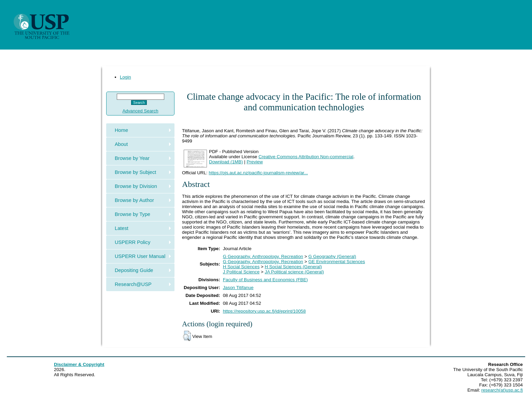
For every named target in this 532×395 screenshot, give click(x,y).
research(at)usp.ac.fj (502, 390)
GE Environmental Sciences (337, 262)
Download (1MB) (226, 162)
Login (125, 77)
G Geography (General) (332, 256)
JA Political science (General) (294, 272)
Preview (255, 162)
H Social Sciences (241, 267)
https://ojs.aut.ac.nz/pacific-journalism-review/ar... (258, 173)
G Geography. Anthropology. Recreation (263, 256)
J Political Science (241, 272)
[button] (187, 336)
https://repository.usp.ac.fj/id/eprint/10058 (264, 311)
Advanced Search (140, 111)
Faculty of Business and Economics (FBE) (265, 280)
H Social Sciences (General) (293, 267)
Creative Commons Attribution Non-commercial (306, 157)
